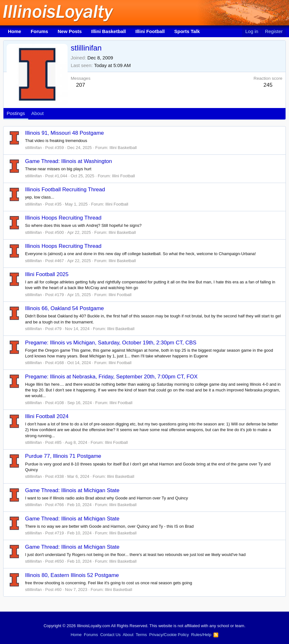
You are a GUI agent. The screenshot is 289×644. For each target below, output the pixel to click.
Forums (39, 31)
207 (81, 85)
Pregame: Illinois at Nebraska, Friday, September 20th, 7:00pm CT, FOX (111, 377)
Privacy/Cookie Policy (169, 635)
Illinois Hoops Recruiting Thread (63, 218)
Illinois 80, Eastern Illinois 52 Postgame (72, 575)
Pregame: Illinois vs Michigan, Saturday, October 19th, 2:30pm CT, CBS (111, 343)
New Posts (70, 31)
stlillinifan (33, 148)
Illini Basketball (109, 31)
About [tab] (38, 113)
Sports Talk (187, 31)
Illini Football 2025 (47, 274)
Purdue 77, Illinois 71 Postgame (63, 456)
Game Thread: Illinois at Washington (69, 161)
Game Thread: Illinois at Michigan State (72, 490)
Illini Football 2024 (47, 416)
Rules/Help (201, 635)
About (128, 635)
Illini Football (150, 31)
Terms (141, 635)
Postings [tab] (16, 113)
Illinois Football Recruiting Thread (65, 190)
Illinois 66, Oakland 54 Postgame (65, 308)
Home (15, 31)
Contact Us (110, 635)
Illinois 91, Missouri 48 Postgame (65, 133)
